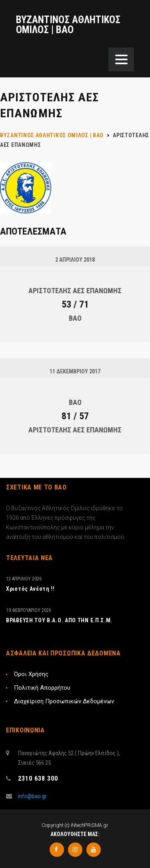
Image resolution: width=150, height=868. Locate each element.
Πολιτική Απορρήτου (42, 688)
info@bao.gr (32, 796)
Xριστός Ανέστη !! (30, 589)
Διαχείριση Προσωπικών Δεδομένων (64, 701)
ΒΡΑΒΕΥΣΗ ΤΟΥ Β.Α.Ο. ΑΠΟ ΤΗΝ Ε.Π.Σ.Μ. (59, 620)
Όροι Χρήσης (31, 674)
